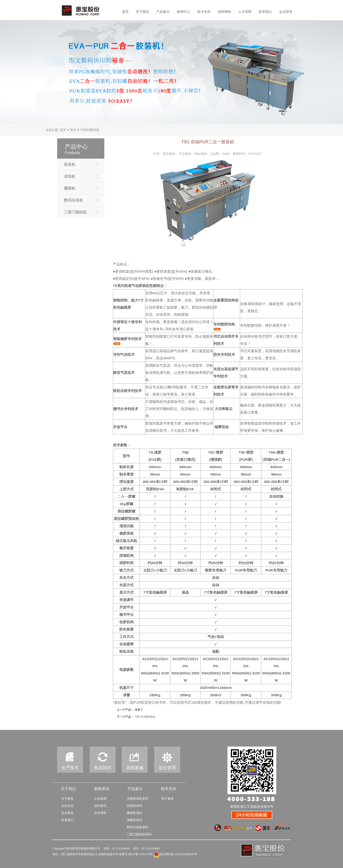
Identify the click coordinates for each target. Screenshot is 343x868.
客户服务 (168, 799)
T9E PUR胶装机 (145, 717)
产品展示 (163, 12)
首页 (125, 12)
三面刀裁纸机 (76, 212)
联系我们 (265, 12)
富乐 (73, 130)
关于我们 (68, 789)
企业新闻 (100, 799)
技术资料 (100, 813)
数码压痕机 (74, 200)
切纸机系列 (134, 806)
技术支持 (204, 12)
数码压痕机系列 (138, 827)
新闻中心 (183, 12)
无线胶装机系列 (138, 799)
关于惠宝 (142, 12)
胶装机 (70, 164)
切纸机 (70, 176)
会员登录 (286, 12)
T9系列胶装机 (90, 130)
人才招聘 (245, 12)
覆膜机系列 (134, 813)
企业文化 (67, 806)
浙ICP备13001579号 (140, 854)
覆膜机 (70, 188)
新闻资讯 (102, 789)
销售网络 (224, 12)
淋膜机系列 (134, 820)
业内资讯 (100, 806)
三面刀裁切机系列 (139, 834)
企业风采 (67, 813)
